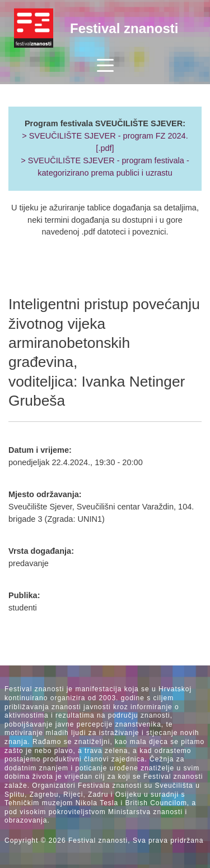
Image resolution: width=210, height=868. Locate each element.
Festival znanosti (124, 28)
